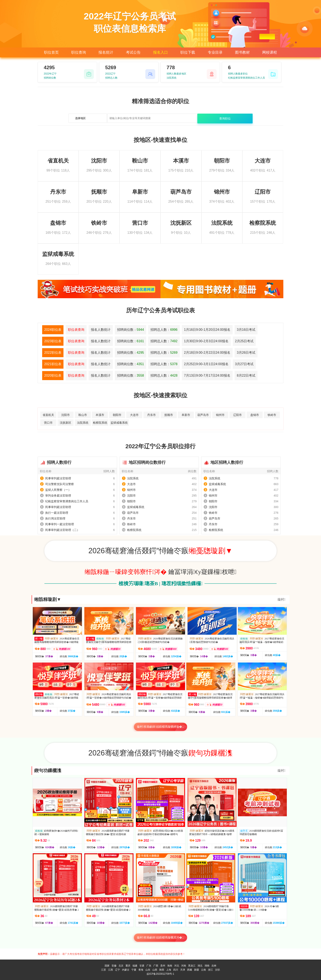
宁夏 (134, 970)
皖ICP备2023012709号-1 (160, 974)
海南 (170, 966)
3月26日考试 (246, 353)
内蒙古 (126, 970)
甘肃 (142, 966)
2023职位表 (53, 341)
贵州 (163, 966)
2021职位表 (53, 364)
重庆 (128, 966)
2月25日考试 (244, 341)
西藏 (190, 970)
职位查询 (79, 52)
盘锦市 (255, 415)
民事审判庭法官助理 (58, 478)
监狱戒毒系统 (119, 423)
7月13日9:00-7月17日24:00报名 (207, 375)
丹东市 (151, 415)
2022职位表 (53, 353)
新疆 (197, 970)
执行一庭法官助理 (57, 513)
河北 (177, 966)
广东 (149, 966)
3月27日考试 (244, 364)
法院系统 (83, 423)
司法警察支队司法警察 (60, 484)
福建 (135, 966)
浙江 (210, 970)
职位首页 (51, 52)
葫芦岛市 (203, 415)
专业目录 (215, 52)
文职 (217, 970)
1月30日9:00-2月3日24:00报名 (206, 341)
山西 (155, 970)
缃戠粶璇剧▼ (48, 599)
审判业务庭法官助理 (58, 496)
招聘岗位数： (131, 330)
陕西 (162, 970)
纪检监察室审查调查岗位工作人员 (67, 501)
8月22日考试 (246, 375)
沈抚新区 (66, 423)
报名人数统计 (101, 330)
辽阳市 (237, 415)
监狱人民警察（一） (58, 490)
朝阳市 (117, 415)
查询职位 (225, 119)
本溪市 (100, 415)
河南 (184, 966)
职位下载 (188, 52)
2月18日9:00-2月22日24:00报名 (207, 353)
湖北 (200, 966)
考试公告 (133, 52)
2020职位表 (53, 375)
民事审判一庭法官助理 (60, 524)
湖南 (207, 966)
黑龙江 (192, 966)
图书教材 (242, 52)
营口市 (48, 423)
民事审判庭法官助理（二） (62, 530)
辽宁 (118, 970)
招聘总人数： (164, 330)
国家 (107, 966)
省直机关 (48, 415)
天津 (183, 970)
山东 (148, 970)
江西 (111, 970)
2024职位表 (53, 330)
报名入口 (160, 52)
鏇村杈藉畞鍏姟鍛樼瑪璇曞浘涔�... (161, 938)
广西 (156, 966)
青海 (141, 970)
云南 (203, 970)
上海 (169, 970)
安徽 (114, 966)
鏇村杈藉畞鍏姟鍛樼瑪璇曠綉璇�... (161, 727)
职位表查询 (76, 330)
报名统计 (106, 52)
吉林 (214, 966)
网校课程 (270, 52)
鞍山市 (83, 415)
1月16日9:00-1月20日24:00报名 (207, 330)
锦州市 (220, 415)
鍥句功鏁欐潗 (48, 771)
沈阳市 (66, 415)
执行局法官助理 (55, 518)
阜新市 (186, 415)
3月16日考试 (246, 330)
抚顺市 (169, 415)
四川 (176, 970)
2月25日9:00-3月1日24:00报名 (206, 364)
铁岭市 (272, 415)
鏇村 (281, 599)
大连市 (134, 415)
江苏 (104, 970)
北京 (121, 966)
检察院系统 (100, 423)
